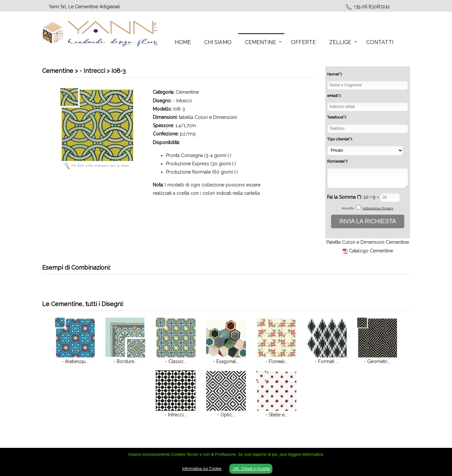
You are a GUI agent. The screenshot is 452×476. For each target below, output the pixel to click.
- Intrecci (182, 101)
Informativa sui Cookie (202, 469)
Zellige (340, 42)
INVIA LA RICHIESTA (368, 221)
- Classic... (176, 361)
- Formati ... (327, 361)
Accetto (348, 208)
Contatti (380, 42)
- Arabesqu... (75, 361)
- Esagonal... (226, 361)
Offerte (303, 42)
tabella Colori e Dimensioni (208, 117)
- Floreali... (277, 361)
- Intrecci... (176, 415)
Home (183, 42)
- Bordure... (125, 361)
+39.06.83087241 (372, 7)
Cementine (260, 42)
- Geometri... (377, 361)
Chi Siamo (218, 42)
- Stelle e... (277, 415)
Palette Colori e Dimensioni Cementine (368, 242)
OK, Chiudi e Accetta (251, 469)
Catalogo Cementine (371, 251)
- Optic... (226, 415)
